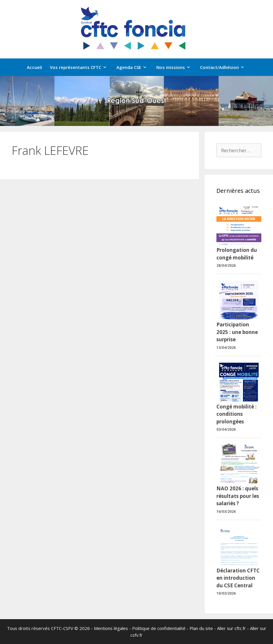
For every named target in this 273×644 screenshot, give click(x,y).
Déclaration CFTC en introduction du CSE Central (238, 578)
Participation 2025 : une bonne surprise (237, 332)
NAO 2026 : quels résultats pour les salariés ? (238, 496)
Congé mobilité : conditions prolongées (237, 414)
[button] (9, 101)
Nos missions (176, 67)
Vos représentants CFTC (81, 67)
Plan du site (201, 628)
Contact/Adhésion (225, 67)
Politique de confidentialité (159, 628)
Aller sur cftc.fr (231, 628)
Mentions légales (111, 628)
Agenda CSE (134, 67)
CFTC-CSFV (62, 628)
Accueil (34, 67)
